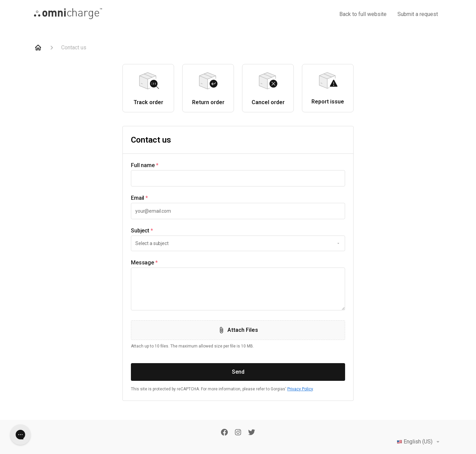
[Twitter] (252, 433)
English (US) (419, 442)
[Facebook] (224, 433)
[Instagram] (238, 433)
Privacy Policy (300, 389)
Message (144, 263)
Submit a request (418, 14)
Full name (145, 165)
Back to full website (363, 14)
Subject (142, 231)
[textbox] (238, 178)
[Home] (38, 48)
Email (139, 198)
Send (238, 372)
